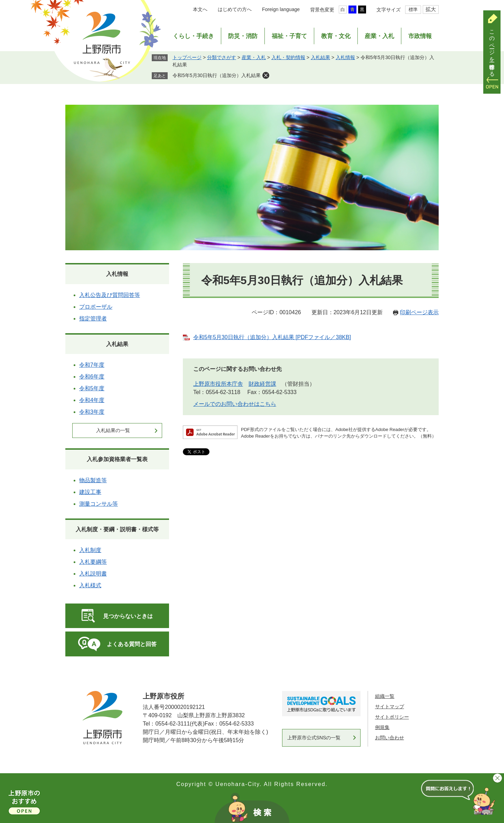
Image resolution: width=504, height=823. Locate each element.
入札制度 (90, 550)
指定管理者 (93, 319)
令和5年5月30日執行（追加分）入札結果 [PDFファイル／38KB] (272, 337)
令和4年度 (92, 400)
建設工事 (90, 492)
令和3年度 (92, 412)
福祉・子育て (289, 36)
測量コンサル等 (99, 504)
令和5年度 (92, 388)
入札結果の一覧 (113, 430)
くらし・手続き (193, 36)
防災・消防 (243, 36)
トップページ (187, 57)
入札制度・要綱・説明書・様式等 (117, 529)
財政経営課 (262, 384)
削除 (266, 75)
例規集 (382, 727)
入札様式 (90, 585)
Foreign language (281, 9)
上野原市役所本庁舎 (218, 384)
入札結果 (320, 57)
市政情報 (420, 36)
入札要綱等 (93, 562)
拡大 (431, 9)
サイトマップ (390, 707)
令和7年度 (92, 365)
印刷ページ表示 (419, 312)
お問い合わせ (390, 738)
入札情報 (345, 57)
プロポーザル (96, 307)
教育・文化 (336, 36)
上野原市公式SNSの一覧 (314, 738)
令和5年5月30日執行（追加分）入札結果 (217, 75)
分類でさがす (222, 57)
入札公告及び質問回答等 (110, 295)
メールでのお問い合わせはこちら (235, 404)
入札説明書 (93, 574)
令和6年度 (92, 377)
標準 (413, 10)
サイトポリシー (392, 717)
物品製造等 (93, 480)
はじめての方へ (235, 9)
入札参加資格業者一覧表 (117, 459)
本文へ (200, 9)
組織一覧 (385, 696)
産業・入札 (379, 36)
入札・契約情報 (288, 57)
